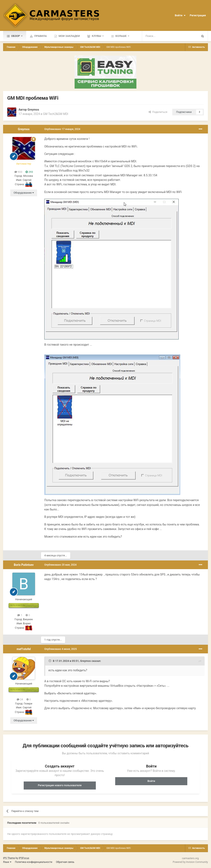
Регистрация (198, 15)
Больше (121, 36)
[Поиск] (161, 36)
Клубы (96, 36)
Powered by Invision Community (190, 862)
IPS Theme (9, 858)
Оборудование (24, 193)
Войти (180, 15)
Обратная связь (65, 862)
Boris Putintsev (24, 565)
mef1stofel (24, 649)
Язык (7, 862)
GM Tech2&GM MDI (56, 114)
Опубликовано (62, 129)
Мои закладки (69, 36)
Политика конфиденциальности (34, 862)
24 (20, 699)
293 (29, 172)
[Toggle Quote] (50, 661)
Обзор (16, 36)
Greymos (33, 110)
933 (18, 172)
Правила (40, 36)
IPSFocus (24, 858)
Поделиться (158, 112)
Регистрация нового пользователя (60, 785)
